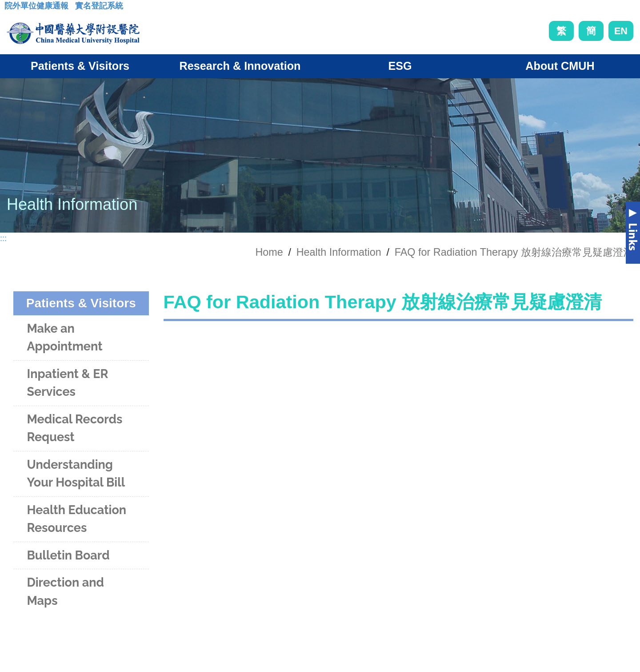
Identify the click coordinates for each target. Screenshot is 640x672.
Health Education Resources (76, 519)
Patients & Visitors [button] (80, 66)
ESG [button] (400, 66)
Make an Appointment (64, 338)
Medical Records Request (74, 428)
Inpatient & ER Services (67, 383)
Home (269, 252)
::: (11, 8)
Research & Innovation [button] (240, 66)
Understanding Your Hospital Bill (76, 474)
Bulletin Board (68, 555)
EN (621, 31)
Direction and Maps (65, 592)
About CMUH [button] (560, 66)
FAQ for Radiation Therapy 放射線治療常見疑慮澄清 (514, 252)
